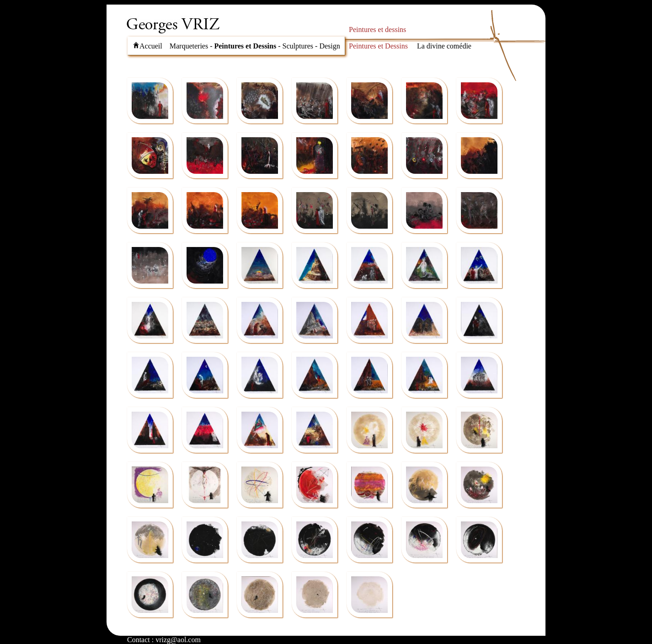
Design (329, 46)
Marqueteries (189, 46)
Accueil (147, 46)
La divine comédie (444, 46)
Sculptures (298, 46)
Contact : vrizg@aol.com (164, 640)
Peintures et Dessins (245, 46)
